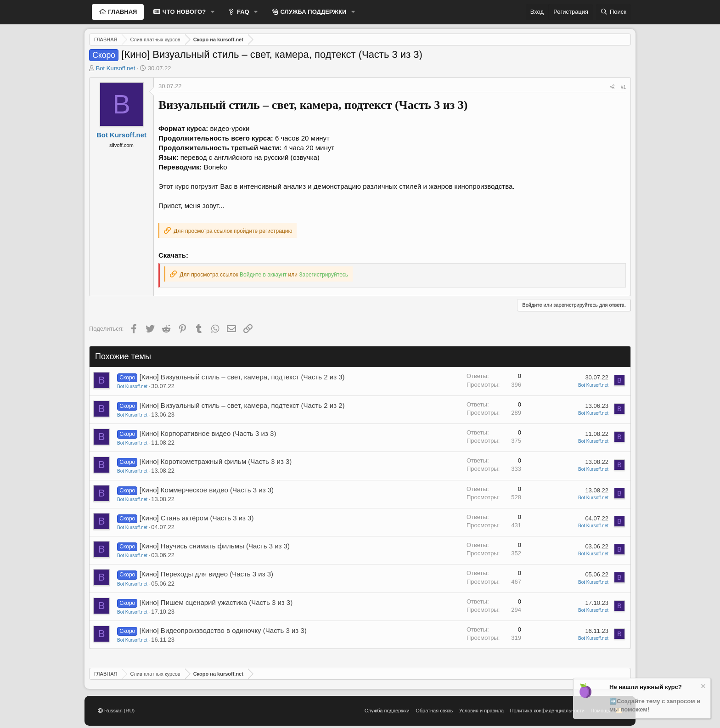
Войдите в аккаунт (263, 275)
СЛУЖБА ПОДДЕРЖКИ (313, 12)
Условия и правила (481, 711)
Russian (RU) (116, 711)
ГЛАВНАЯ (122, 12)
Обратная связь (434, 711)
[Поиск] (613, 12)
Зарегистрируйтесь (323, 275)
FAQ (242, 12)
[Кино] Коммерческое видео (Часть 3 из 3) (207, 490)
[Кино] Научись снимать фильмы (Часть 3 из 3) (215, 546)
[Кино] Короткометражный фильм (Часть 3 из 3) (216, 461)
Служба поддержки (387, 711)
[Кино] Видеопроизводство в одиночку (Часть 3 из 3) (223, 630)
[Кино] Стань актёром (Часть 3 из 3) (197, 518)
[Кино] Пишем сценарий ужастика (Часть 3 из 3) (216, 602)
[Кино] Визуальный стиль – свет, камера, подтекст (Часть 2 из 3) (242, 377)
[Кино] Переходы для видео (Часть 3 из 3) (206, 574)
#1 (623, 87)
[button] (213, 12)
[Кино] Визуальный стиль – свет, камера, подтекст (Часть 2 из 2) (242, 405)
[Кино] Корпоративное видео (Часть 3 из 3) (208, 433)
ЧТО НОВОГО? (183, 12)
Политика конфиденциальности (547, 711)
